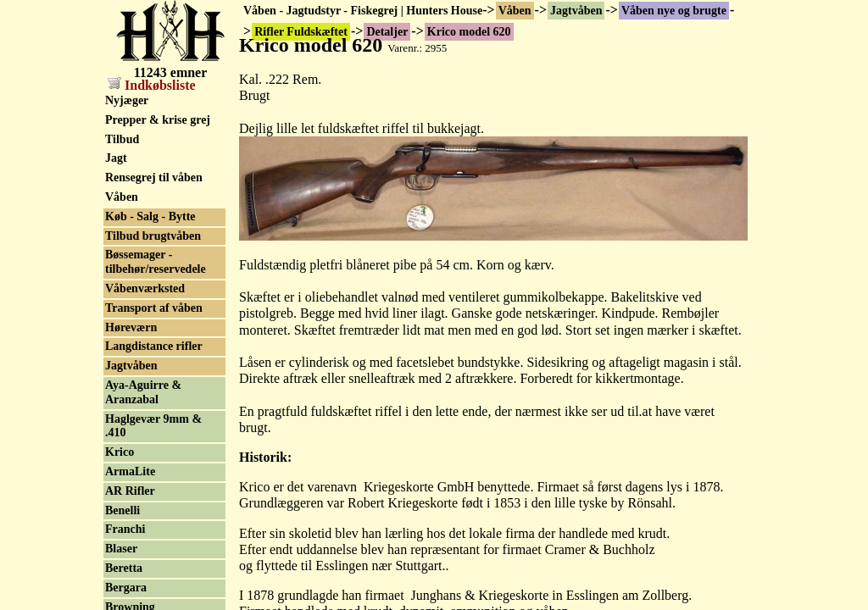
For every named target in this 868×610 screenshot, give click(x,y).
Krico (120, 452)
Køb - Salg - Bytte (150, 216)
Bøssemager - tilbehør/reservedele (156, 262)
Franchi (125, 529)
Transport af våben (154, 308)
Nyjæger (127, 100)
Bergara (126, 588)
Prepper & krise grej (158, 120)
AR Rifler (130, 491)
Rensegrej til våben (154, 177)
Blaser (121, 549)
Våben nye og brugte (674, 11)
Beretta (124, 568)
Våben (515, 11)
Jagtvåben (576, 11)
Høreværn (131, 327)
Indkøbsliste (152, 85)
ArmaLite (130, 471)
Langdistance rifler (154, 346)
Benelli (122, 510)
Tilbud (122, 139)
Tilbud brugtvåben (153, 236)
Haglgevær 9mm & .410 (153, 426)
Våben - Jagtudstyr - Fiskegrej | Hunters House (363, 11)
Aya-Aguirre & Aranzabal (143, 392)
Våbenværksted (145, 288)
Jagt (116, 158)
